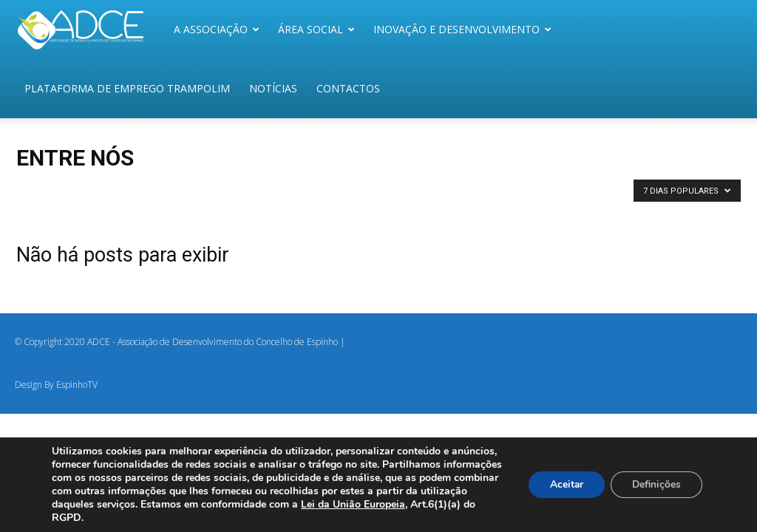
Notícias (273, 88)
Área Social (316, 29)
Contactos (348, 88)
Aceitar (563, 484)
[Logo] (89, 30)
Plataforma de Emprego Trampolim (127, 88)
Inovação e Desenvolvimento (462, 29)
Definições (655, 484)
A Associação (217, 29)
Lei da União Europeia (417, 504)
